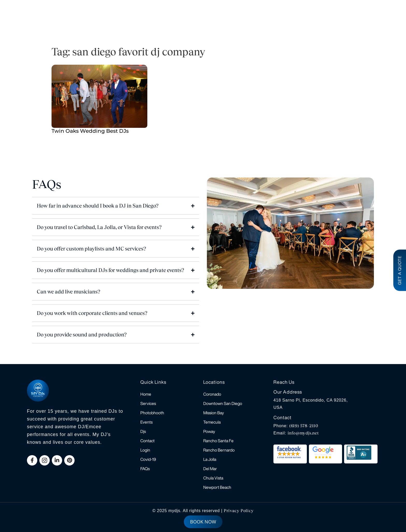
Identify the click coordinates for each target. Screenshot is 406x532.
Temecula (212, 422)
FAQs (145, 469)
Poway (209, 431)
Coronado (212, 394)
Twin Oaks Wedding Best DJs (90, 131)
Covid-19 (148, 459)
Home (146, 394)
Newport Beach (217, 487)
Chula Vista (213, 478)
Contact (147, 441)
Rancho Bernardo (219, 450)
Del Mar (210, 469)
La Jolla (210, 459)
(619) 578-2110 (304, 426)
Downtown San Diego (223, 403)
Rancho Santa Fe (218, 441)
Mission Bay (214, 413)
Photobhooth (152, 413)
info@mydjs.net (303, 433)
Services (148, 403)
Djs (143, 431)
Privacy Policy (239, 511)
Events (146, 422)
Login (145, 450)
